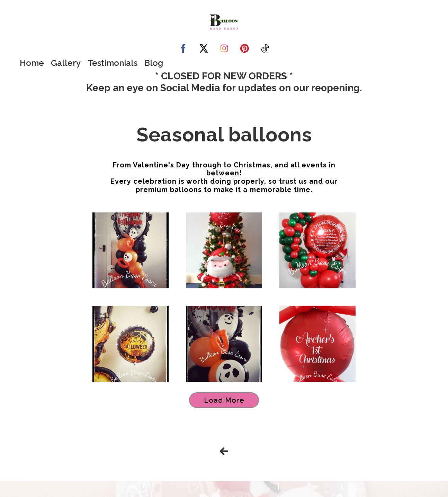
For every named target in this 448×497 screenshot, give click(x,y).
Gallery (66, 63)
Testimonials (113, 63)
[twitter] (204, 48)
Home (32, 63)
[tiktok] (265, 48)
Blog (154, 63)
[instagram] (224, 48)
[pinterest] (245, 48)
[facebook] (183, 48)
